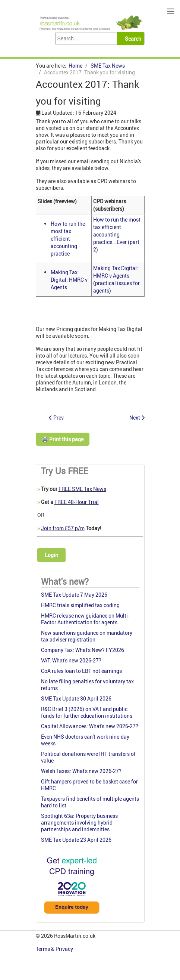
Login (51, 555)
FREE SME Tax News (82, 489)
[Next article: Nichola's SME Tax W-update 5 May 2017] (137, 418)
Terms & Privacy (55, 949)
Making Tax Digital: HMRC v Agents (69, 280)
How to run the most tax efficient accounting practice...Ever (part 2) (117, 234)
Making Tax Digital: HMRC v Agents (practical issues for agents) (116, 279)
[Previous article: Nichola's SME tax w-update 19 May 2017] (56, 418)
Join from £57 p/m (63, 528)
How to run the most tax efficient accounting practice (68, 239)
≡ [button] (171, 11)
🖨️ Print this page (63, 439)
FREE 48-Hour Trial (77, 502)
